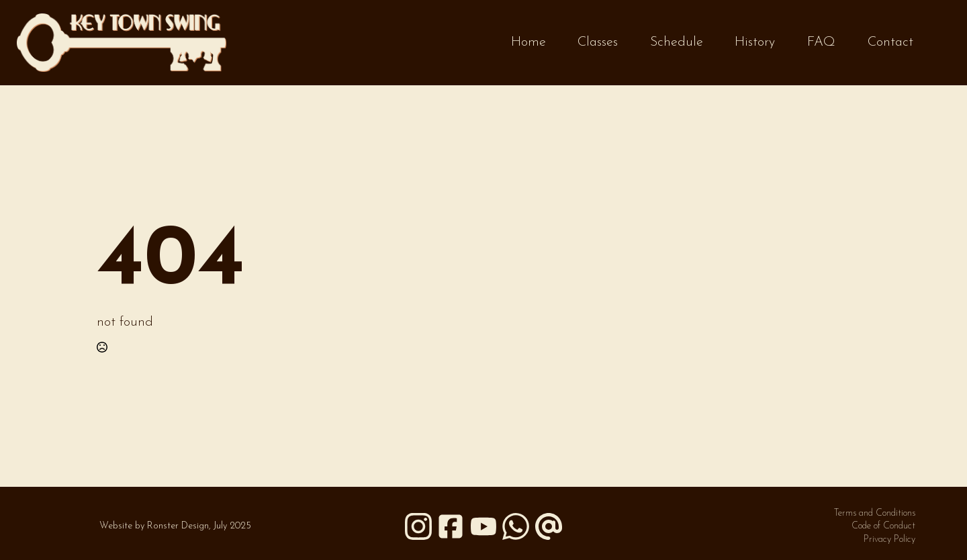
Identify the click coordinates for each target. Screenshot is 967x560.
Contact (890, 42)
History (755, 42)
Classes (598, 42)
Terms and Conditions (874, 513)
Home (528, 42)
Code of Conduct (883, 526)
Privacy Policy (889, 540)
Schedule (677, 42)
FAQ (821, 42)
